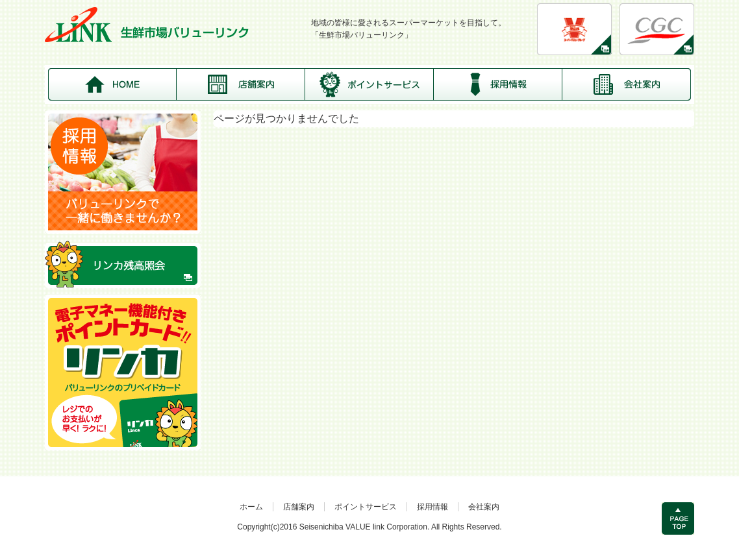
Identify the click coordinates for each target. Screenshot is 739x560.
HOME (112, 84)
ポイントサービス (369, 84)
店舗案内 (241, 84)
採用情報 (498, 84)
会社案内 (627, 84)
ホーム (251, 507)
